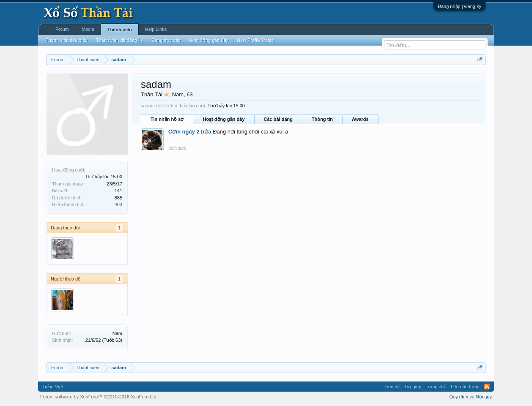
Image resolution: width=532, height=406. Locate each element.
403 (118, 204)
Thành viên (120, 30)
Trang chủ (436, 387)
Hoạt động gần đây (223, 119)
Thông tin (322, 119)
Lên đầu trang (465, 387)
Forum (62, 29)
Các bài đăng (278, 119)
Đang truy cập (166, 40)
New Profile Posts (255, 40)
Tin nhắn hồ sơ (167, 119)
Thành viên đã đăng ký (119, 40)
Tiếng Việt (53, 387)
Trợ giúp (413, 387)
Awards (360, 119)
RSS (487, 387)
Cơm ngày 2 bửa (190, 132)
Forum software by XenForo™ (99, 397)
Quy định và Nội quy (471, 397)
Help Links (156, 29)
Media (88, 29)
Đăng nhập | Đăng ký (459, 6)
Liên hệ (392, 387)
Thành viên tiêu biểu (67, 40)
